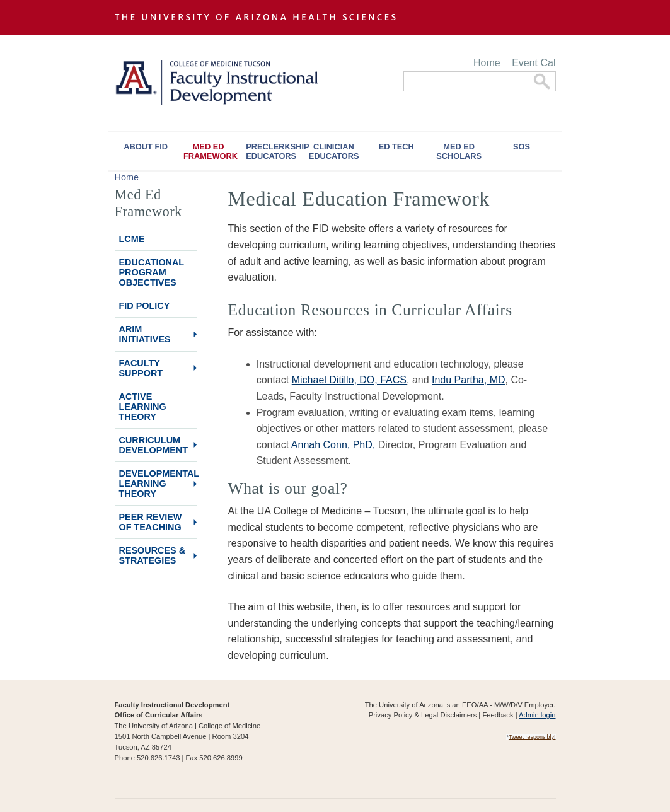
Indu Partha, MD (469, 380)
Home (487, 63)
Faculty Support (141, 368)
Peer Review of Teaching (151, 522)
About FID (146, 147)
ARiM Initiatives (145, 334)
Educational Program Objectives (152, 272)
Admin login (537, 715)
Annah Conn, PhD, (333, 445)
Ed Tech (396, 147)
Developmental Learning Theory (158, 484)
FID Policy (145, 306)
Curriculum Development (154, 445)
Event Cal (534, 63)
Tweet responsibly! (532, 737)
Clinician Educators (334, 151)
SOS (522, 147)
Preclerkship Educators (274, 151)
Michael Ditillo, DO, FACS (349, 380)
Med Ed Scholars (459, 151)
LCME (132, 239)
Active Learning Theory (143, 407)
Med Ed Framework (211, 151)
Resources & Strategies (153, 555)
